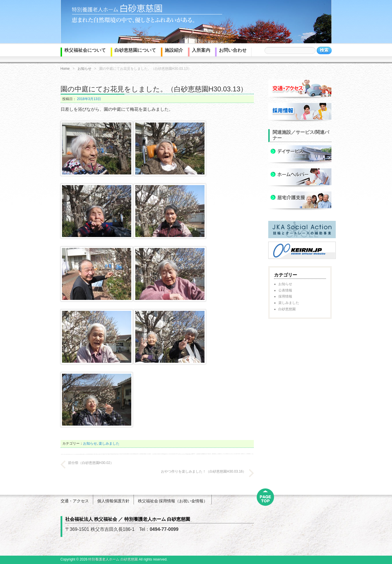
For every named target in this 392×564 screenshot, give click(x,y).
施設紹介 (174, 50)
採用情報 (285, 296)
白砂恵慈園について (135, 50)
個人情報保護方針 (113, 501)
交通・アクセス (75, 501)
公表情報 (285, 290)
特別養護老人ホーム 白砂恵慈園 (113, 559)
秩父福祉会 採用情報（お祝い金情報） (173, 501)
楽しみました (109, 443)
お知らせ (85, 69)
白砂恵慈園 (287, 309)
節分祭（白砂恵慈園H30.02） (91, 463)
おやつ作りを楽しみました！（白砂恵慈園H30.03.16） (203, 471)
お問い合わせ (233, 50)
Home (65, 69)
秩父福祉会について (85, 50)
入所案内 (201, 50)
